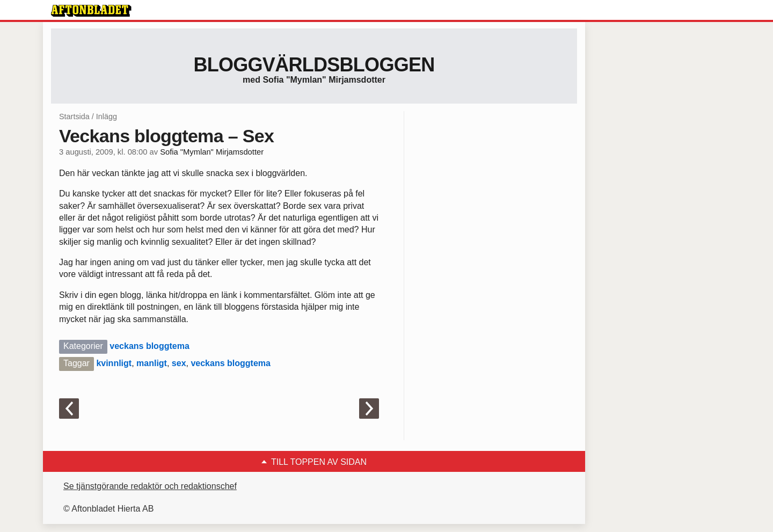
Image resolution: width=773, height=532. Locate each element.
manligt (152, 363)
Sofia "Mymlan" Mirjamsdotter (212, 152)
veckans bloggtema (150, 346)
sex (179, 363)
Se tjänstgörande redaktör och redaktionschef (150, 486)
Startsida (74, 116)
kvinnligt (114, 363)
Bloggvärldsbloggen (314, 65)
